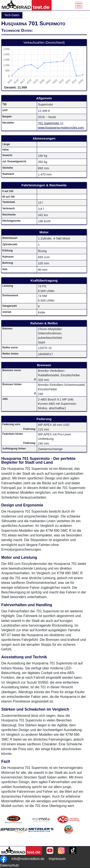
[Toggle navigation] (79, 5)
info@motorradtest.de (28, 859)
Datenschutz (9, 865)
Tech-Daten (12, 15)
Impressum (57, 859)
